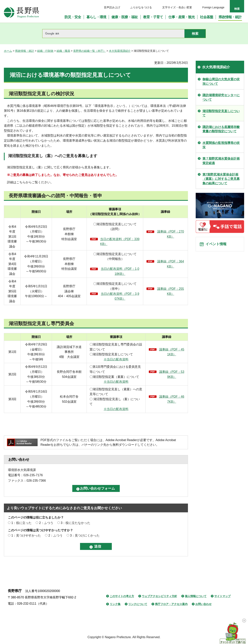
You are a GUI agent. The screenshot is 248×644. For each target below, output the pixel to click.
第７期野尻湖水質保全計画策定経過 (221, 161)
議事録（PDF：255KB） (171, 291)
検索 (237, 9)
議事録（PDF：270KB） (171, 234)
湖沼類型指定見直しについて (221, 113)
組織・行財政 (45, 51)
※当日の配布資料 (116, 359)
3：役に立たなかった (75, 523)
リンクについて (138, 604)
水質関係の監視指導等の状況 (221, 145)
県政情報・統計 (25, 51)
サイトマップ (222, 596)
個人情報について (196, 596)
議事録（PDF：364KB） (171, 264)
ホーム (8, 51)
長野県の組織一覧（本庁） (90, 51)
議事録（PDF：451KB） (172, 352)
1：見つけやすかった (26, 535)
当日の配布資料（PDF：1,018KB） (120, 271)
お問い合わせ (203, 604)
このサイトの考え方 (122, 596)
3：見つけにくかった (85, 535)
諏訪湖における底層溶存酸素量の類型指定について (221, 129)
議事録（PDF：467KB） (172, 399)
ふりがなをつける (141, 7)
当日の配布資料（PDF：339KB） (120, 242)
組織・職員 (63, 51)
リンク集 (115, 604)
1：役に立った (21, 523)
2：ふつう (46, 523)
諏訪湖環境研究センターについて (221, 97)
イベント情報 (217, 245)
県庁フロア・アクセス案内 (171, 604)
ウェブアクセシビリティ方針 (159, 596)
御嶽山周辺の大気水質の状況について (221, 81)
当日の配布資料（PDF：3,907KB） (120, 296)
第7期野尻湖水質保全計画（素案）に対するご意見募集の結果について (221, 179)
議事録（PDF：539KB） (172, 374)
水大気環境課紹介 (120, 51)
